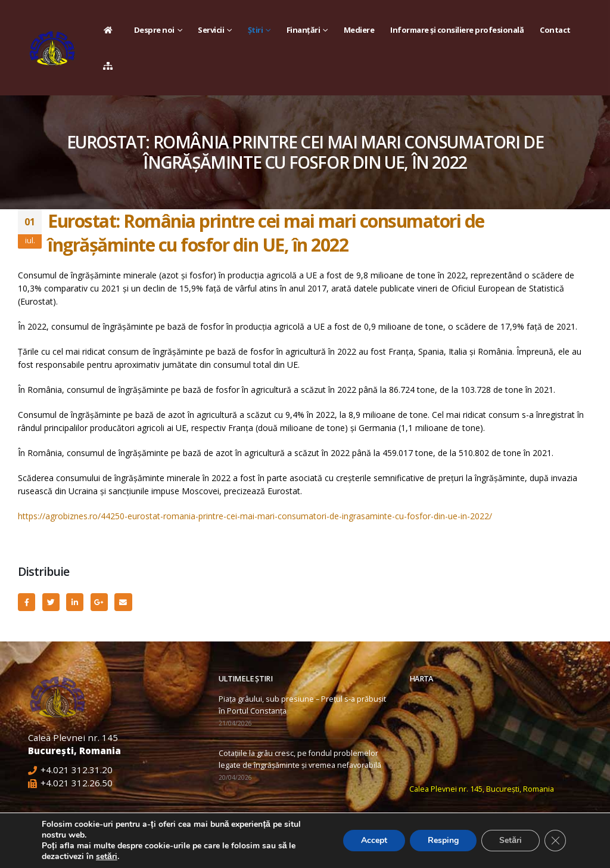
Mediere (359, 30)
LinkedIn (75, 602)
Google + (99, 602)
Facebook (27, 602)
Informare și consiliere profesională (457, 30)
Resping (443, 840)
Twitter (51, 602)
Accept (374, 840)
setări (107, 857)
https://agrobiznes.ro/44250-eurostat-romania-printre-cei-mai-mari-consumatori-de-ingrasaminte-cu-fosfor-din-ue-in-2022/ (255, 516)
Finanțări (304, 30)
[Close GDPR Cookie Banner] (555, 841)
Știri (256, 30)
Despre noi (154, 30)
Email (123, 602)
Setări (511, 840)
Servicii (211, 30)
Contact (555, 30)
